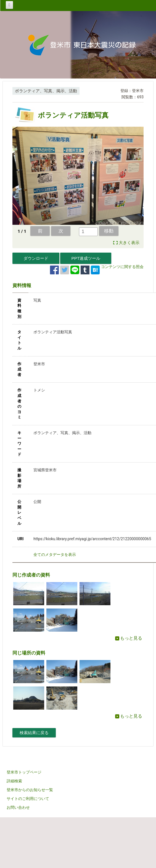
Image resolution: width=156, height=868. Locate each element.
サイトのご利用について (28, 799)
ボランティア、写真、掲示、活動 (46, 91)
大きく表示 (129, 243)
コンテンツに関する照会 (122, 267)
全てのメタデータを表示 (55, 555)
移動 (109, 231)
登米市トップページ (24, 772)
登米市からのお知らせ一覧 (30, 790)
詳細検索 (14, 781)
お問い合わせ (18, 807)
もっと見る (129, 638)
